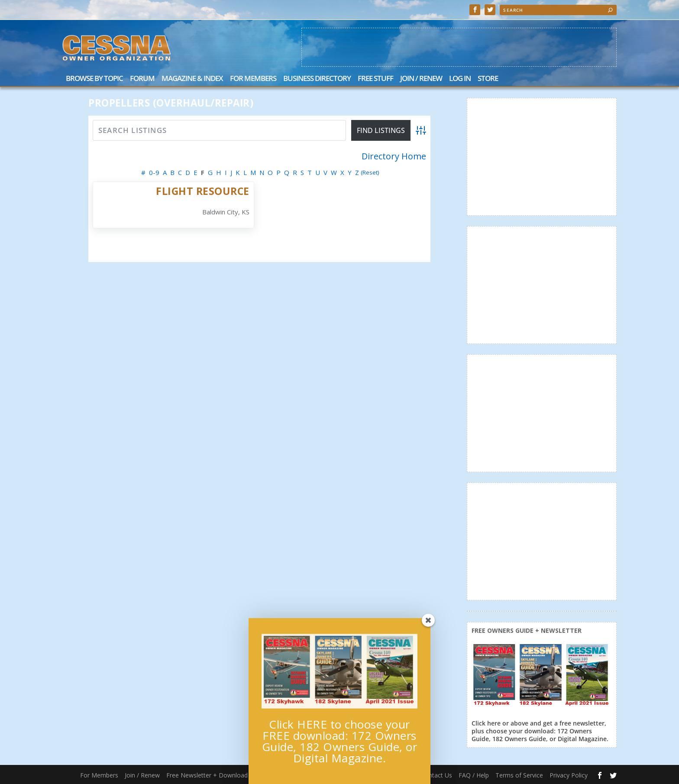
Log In (460, 79)
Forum (142, 79)
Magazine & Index (192, 79)
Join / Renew (421, 79)
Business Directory (317, 79)
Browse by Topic (94, 79)
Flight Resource (203, 191)
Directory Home (394, 156)
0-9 (154, 172)
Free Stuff (375, 79)
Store (488, 79)
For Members (253, 79)
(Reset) (370, 172)
